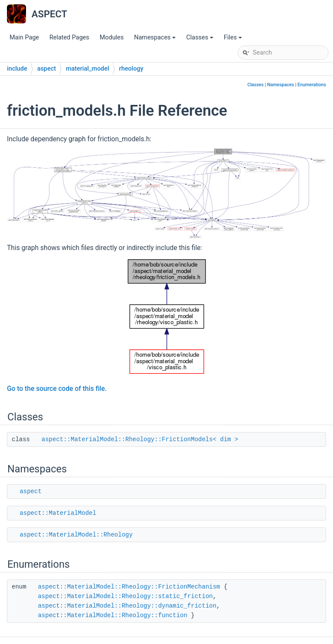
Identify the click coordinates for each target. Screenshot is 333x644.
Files (233, 40)
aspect (47, 69)
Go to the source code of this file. (57, 389)
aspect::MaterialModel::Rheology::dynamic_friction (127, 606)
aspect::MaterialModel (58, 513)
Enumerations (312, 85)
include (17, 69)
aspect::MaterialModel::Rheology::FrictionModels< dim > (140, 439)
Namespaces (155, 40)
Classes (200, 40)
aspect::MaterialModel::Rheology (76, 535)
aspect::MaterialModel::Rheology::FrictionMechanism (129, 587)
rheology (131, 69)
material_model (88, 69)
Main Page (24, 37)
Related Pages (69, 37)
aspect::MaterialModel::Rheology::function (112, 615)
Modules (112, 37)
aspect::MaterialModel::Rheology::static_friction (125, 596)
